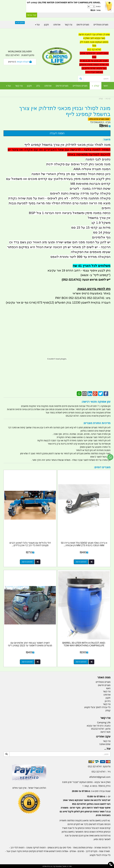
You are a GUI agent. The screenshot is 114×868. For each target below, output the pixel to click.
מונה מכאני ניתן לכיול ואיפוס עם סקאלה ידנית (78, 164)
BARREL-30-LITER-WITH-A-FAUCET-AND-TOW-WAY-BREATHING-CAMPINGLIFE (84, 644)
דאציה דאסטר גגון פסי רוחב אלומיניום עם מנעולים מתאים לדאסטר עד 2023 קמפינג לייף (30, 644)
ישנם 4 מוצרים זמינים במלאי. (99, 119)
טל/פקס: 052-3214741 (99, 766)
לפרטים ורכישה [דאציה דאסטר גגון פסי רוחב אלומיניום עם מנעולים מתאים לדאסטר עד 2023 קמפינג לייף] (27, 662)
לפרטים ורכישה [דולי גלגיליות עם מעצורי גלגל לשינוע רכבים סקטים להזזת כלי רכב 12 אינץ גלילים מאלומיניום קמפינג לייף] (27, 562)
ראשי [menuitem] (106, 86)
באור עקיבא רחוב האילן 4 (94, 38)
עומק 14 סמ (102, 232)
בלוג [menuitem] (38, 86)
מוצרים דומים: (102, 467)
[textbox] (94, 53)
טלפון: (108, 729)
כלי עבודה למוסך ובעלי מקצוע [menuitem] (97, 707)
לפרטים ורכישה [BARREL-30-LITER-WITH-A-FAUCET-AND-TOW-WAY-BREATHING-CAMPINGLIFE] (81, 662)
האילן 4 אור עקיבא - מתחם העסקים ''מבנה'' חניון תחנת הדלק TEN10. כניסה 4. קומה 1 (86, 784)
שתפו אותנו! (105, 744)
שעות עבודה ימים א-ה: (91, 791)
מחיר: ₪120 (96, 10)
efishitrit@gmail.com (100, 777)
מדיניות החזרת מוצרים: (97, 423)
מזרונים (81, 851)
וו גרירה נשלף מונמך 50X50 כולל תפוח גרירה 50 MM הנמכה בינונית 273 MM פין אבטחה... (84, 544)
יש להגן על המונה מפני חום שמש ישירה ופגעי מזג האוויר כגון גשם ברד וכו (60, 242)
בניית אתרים (46, 866)
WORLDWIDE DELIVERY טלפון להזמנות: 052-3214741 (20, 53)
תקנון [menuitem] (29, 86)
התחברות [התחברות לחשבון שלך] (20, 23)
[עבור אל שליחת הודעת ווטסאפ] (110, 457)
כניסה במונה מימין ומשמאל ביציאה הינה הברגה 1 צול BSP (70, 213)
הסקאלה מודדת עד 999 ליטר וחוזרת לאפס (80, 257)
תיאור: (107, 139)
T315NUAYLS (97, 122)
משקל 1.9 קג (101, 223)
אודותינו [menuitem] (48, 86)
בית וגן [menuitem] (108, 701)
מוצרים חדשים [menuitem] (62, 86)
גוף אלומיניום (101, 237)
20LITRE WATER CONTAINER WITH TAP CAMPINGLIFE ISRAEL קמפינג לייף (64, 3)
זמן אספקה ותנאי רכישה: (96, 402)
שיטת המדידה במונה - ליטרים (90, 189)
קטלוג (101, 99)
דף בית (108, 99)
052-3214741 (94, 49)
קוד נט (53, 866)
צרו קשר (105, 718)
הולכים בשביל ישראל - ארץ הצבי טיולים (29, 788)
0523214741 (98, 729)
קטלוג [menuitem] (96, 86)
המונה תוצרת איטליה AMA (92, 169)
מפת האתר (104, 677)
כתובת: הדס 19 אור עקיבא (99, 726)
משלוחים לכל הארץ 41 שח (92, 266)
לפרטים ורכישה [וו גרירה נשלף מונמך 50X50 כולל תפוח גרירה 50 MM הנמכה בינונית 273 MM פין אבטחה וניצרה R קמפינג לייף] (81, 562)
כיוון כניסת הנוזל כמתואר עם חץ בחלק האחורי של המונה (71, 174)
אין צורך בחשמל (99, 218)
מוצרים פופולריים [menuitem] (80, 86)
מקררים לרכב (92, 851)
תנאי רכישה (105, 732)
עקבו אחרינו (103, 737)
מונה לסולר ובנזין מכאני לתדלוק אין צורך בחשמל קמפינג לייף (65, 111)
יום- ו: (85, 806)
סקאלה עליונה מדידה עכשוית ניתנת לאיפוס (80, 193)
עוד (8, 86)
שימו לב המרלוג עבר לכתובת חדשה (94, 34)
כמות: (64, 8)
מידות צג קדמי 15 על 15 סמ (91, 228)
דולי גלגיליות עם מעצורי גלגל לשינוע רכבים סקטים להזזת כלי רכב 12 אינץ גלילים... (30, 544)
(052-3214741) (71, 280)
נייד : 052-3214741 (101, 772)
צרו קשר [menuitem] (19, 86)
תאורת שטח (104, 851)
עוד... (107, 749)
